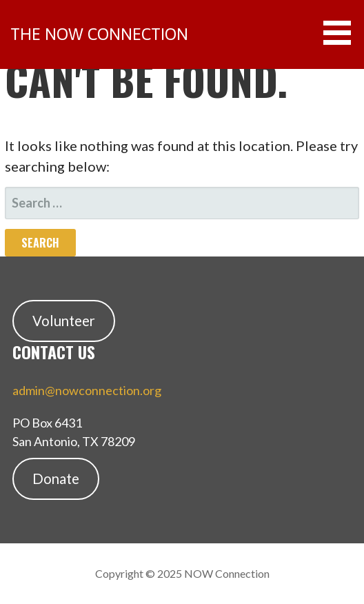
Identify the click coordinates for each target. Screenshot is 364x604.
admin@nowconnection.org (87, 390)
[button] (342, 33)
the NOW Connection (99, 34)
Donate (56, 479)
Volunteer (64, 321)
